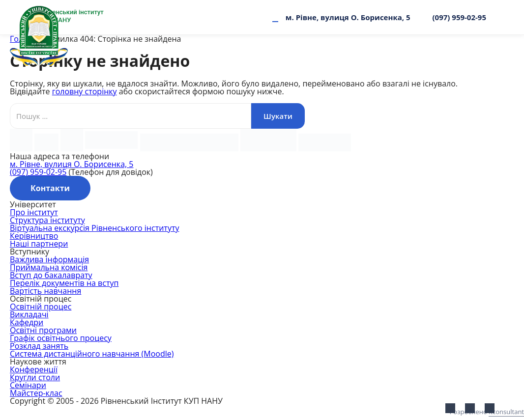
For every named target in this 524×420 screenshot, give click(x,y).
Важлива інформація (49, 259)
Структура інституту (47, 220)
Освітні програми (43, 330)
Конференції (34, 369)
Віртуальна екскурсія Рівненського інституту (94, 228)
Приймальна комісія (49, 267)
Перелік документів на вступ (64, 283)
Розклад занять (39, 346)
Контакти (50, 188)
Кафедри (27, 322)
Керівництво (34, 236)
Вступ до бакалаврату (51, 275)
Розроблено (487, 412)
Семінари (28, 385)
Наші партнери (39, 244)
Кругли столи (35, 377)
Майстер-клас (36, 393)
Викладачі (29, 314)
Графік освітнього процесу (61, 338)
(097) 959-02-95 (459, 17)
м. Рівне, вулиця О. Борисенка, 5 (348, 17)
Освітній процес (41, 307)
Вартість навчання (45, 291)
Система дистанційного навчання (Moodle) (92, 354)
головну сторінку (85, 91)
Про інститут (34, 212)
